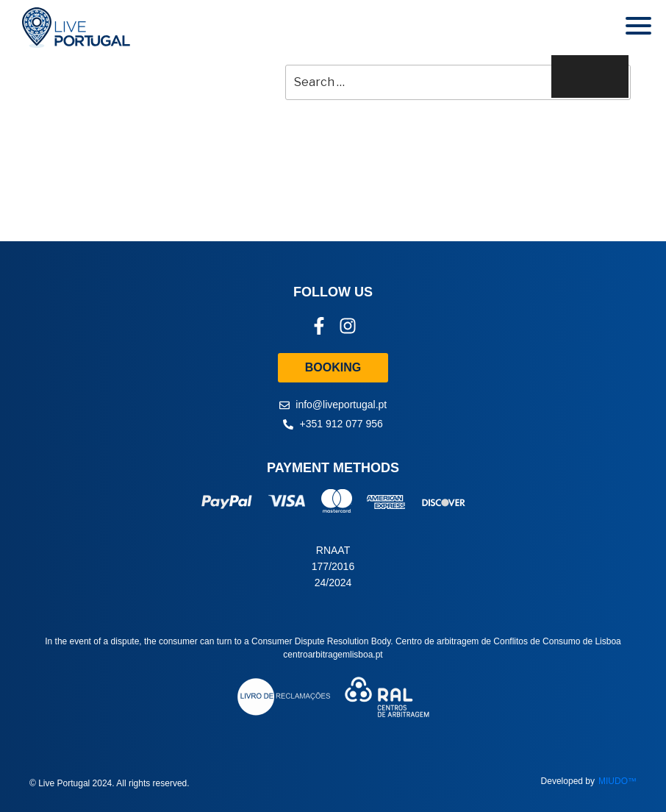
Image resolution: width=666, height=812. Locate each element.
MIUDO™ (617, 781)
